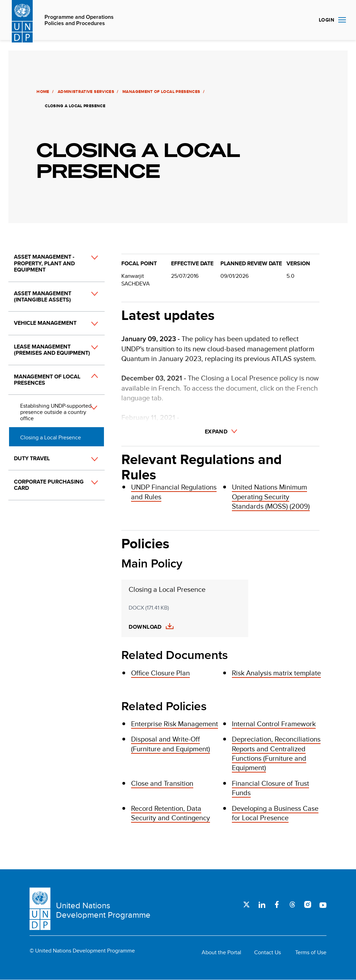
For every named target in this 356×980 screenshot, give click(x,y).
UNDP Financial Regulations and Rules (174, 492)
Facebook (277, 904)
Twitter (246, 904)
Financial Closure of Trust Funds (270, 788)
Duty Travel (32, 458)
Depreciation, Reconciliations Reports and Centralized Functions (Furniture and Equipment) (276, 753)
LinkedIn (262, 904)
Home (42, 92)
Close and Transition (162, 783)
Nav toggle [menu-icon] (342, 20)
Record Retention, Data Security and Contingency (171, 813)
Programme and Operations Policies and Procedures (79, 20)
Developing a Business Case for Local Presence (275, 813)
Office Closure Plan (160, 673)
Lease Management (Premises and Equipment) (52, 350)
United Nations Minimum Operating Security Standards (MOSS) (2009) (271, 496)
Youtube (323, 904)
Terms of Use (311, 952)
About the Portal (221, 952)
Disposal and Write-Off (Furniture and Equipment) (171, 744)
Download (145, 627)
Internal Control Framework (274, 724)
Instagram (308, 904)
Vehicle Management (45, 323)
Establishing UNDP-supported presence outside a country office (56, 412)
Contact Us (268, 952)
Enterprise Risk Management (175, 724)
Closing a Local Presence (51, 437)
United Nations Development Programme (103, 910)
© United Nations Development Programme (82, 951)
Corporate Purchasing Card (49, 485)
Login (326, 20)
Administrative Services (85, 92)
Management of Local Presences (161, 92)
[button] (87, 271)
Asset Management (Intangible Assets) (43, 296)
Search (305, 20)
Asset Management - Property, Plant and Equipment (44, 263)
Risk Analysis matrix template (276, 673)
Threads (292, 904)
